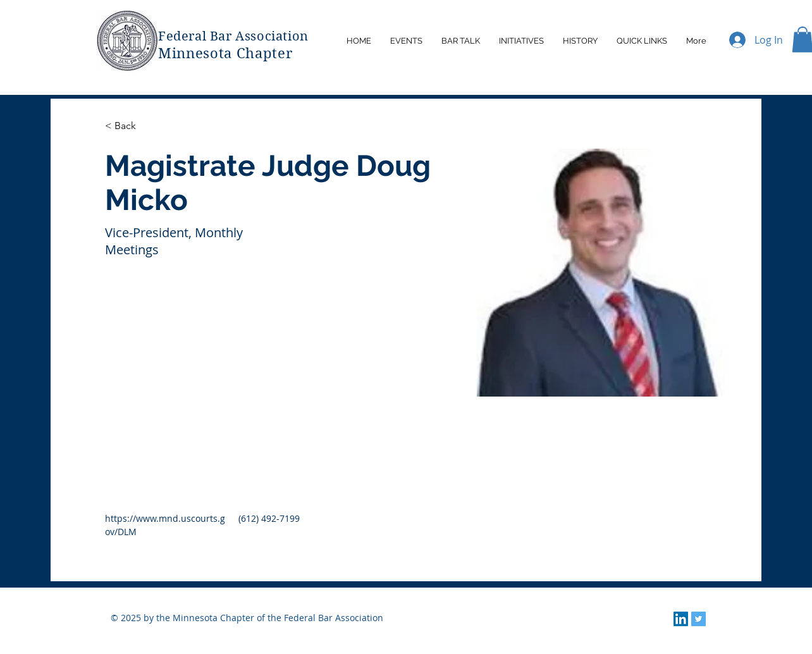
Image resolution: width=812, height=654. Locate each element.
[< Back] (130, 126)
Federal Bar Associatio (229, 36)
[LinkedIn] (681, 619)
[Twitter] (698, 619)
